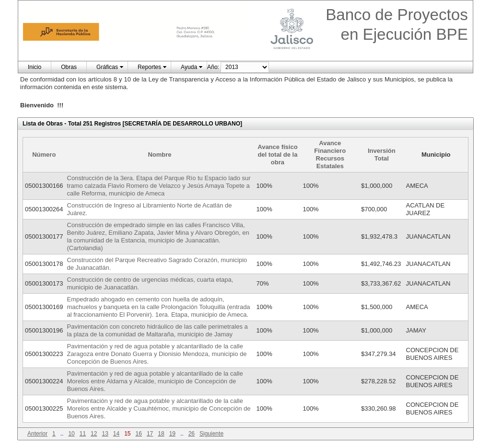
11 (83, 434)
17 (150, 434)
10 (71, 434)
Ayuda (189, 67)
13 (105, 434)
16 (139, 434)
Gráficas (107, 67)
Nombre (159, 155)
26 (192, 434)
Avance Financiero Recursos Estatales (330, 155)
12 (94, 434)
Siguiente (211, 434)
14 (116, 434)
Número (44, 155)
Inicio (35, 67)
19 (172, 434)
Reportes (149, 67)
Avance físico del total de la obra (277, 155)
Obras (69, 67)
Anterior (37, 434)
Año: (213, 67)
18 (161, 434)
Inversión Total (382, 155)
